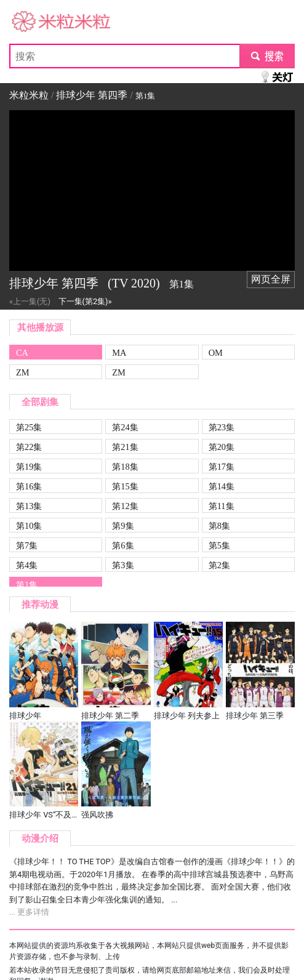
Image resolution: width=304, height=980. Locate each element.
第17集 (222, 467)
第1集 (27, 585)
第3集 (123, 565)
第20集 (222, 447)
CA (22, 353)
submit (267, 56)
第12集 (125, 506)
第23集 (222, 427)
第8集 (219, 526)
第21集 (125, 447)
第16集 (29, 486)
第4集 (27, 565)
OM (216, 353)
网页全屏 (271, 279)
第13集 (29, 506)
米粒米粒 (29, 22)
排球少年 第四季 (92, 95)
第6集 (123, 545)
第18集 (125, 467)
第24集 (125, 427)
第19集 (29, 467)
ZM (23, 372)
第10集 (29, 526)
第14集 (222, 486)
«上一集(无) (30, 301)
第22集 (29, 447)
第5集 (219, 545)
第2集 (219, 565)
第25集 (29, 427)
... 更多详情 (29, 912)
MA (119, 353)
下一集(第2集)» (85, 301)
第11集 (222, 506)
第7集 (27, 545)
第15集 (125, 486)
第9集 (123, 526)
